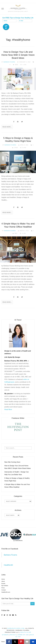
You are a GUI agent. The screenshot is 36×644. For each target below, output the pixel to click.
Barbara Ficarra (9, 62)
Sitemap (5, 635)
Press (3, 588)
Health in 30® (26, 632)
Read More (8, 409)
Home (3, 579)
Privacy (13, 635)
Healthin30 (8, 565)
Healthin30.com (6, 592)
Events (3, 584)
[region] (18, 535)
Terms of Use (23, 635)
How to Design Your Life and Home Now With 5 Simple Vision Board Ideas (18, 55)
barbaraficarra (18, 541)
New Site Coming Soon (12, 462)
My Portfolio (5, 586)
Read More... (7, 127)
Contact (4, 590)
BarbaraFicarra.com (16, 628)
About (3, 581)
